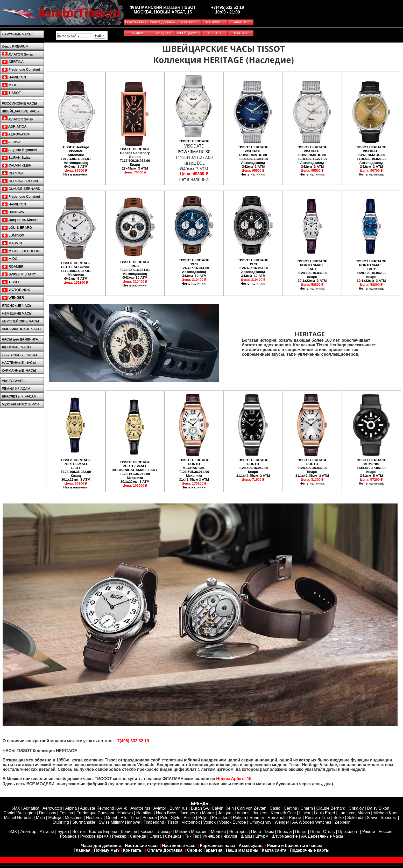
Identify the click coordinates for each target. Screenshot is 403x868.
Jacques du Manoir (20, 220)
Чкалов (230, 836)
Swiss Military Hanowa (119, 822)
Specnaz (389, 818)
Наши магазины (242, 850)
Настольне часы (142, 846)
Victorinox (191, 822)
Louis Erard (324, 813)
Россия (385, 832)
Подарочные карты (310, 850)
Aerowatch (52, 808)
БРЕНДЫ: (201, 804)
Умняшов (211, 836)
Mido (41, 818)
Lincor (305, 813)
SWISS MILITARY (19, 274)
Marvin (364, 813)
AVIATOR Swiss (17, 54)
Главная (82, 850)
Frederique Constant (21, 69)
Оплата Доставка (165, 850)
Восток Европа (103, 832)
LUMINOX (13, 235)
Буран (63, 832)
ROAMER (13, 267)
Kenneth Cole (283, 813)
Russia (295, 818)
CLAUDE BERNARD (21, 189)
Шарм (246, 836)
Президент (349, 832)
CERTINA (13, 62)
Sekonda (355, 818)
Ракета (369, 832)
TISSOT (11, 93)
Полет (301, 832)
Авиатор (29, 832)
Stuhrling (61, 822)
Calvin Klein (223, 808)
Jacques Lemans (234, 813)
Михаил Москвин (191, 832)
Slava (372, 818)
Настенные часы (179, 846)
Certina (291, 808)
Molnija (55, 818)
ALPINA (11, 142)
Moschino (74, 818)
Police (189, 818)
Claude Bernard (331, 808)
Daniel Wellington (19, 813)
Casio (275, 808)
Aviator (160, 808)
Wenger (282, 822)
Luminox (346, 813)
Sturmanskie (84, 822)
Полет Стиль (323, 832)
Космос (147, 832)
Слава (156, 836)
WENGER (13, 298)
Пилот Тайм (262, 832)
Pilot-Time (130, 818)
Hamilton (144, 813)
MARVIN (12, 243)
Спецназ (173, 836)
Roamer (257, 818)
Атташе (46, 832)
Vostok (209, 822)
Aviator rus (140, 808)
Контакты (133, 850)
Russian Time (318, 818)
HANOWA (13, 212)
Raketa (240, 818)
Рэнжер (119, 836)
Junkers (260, 813)
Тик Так (192, 836)
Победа (285, 832)
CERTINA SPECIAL (20, 181)
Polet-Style (170, 818)
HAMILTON (14, 77)
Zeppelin (342, 822)
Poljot (203, 818)
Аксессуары (251, 846)
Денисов (129, 832)
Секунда (138, 836)
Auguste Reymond (19, 150)
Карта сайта (274, 850)
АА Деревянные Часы (322, 836)
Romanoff (276, 818)
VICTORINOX (16, 290)
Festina (66, 813)
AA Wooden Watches (312, 822)
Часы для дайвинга (101, 846)
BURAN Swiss (16, 158)
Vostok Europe (232, 822)
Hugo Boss (166, 813)
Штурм (262, 836)
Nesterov (94, 818)
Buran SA (200, 808)
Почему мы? (107, 850)
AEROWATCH (16, 134)
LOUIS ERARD (17, 228)
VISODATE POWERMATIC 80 (194, 149)
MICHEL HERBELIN (21, 251)
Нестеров (239, 832)
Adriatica (31, 808)
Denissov (48, 813)
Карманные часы (218, 846)
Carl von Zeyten (252, 808)
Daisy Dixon (378, 808)
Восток (79, 832)
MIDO (10, 85)
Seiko (338, 818)
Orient (112, 818)
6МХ (13, 832)
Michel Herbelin (18, 818)
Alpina (71, 808)
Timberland (154, 822)
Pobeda (150, 818)
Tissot (173, 822)
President (221, 818)
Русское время (94, 836)
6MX (16, 808)
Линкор (165, 832)
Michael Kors (385, 813)
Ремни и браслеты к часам (294, 846)
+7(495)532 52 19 (228, 7)
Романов (68, 836)
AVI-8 (122, 808)
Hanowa (125, 813)
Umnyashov (260, 822)
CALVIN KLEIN (17, 165)
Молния (218, 832)
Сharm (307, 808)
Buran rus (178, 808)
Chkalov (356, 808)
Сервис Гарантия (205, 850)
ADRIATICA (14, 127)
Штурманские (285, 836)
